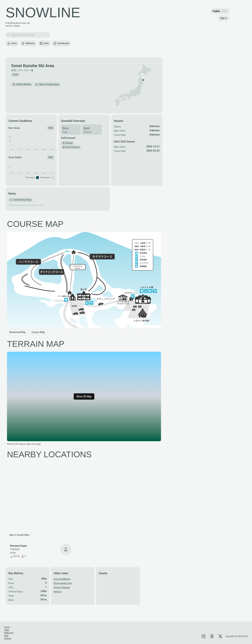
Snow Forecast (62, 587)
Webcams (28, 43)
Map (6, 636)
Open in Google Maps (47, 84)
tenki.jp (58, 592)
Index (44, 43)
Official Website (22, 84)
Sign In (224, 18)
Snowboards (61, 43)
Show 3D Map (84, 396)
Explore (8, 638)
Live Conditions (62, 579)
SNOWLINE (43, 12)
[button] (143, 80)
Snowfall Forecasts (73, 121)
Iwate (15, 75)
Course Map (38, 332)
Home (12, 43)
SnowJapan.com (63, 583)
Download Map (17, 332)
